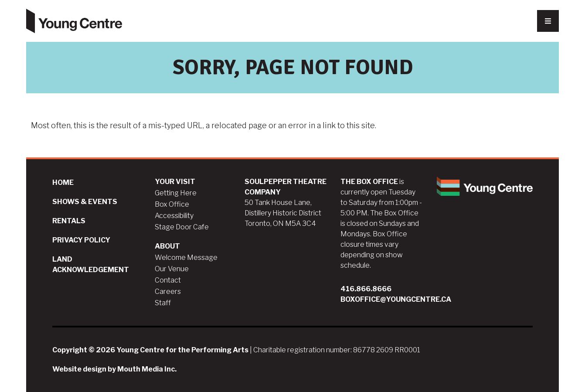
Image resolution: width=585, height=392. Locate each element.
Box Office (172, 204)
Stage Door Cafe (182, 227)
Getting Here (176, 193)
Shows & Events (85, 202)
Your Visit (175, 182)
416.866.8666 (366, 289)
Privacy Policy (81, 240)
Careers (168, 291)
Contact (168, 280)
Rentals (69, 221)
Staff (163, 303)
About (167, 246)
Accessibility (174, 216)
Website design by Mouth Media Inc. (114, 369)
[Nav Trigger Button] (548, 21)
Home (63, 182)
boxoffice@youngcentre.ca (396, 299)
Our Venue (172, 269)
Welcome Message (186, 257)
